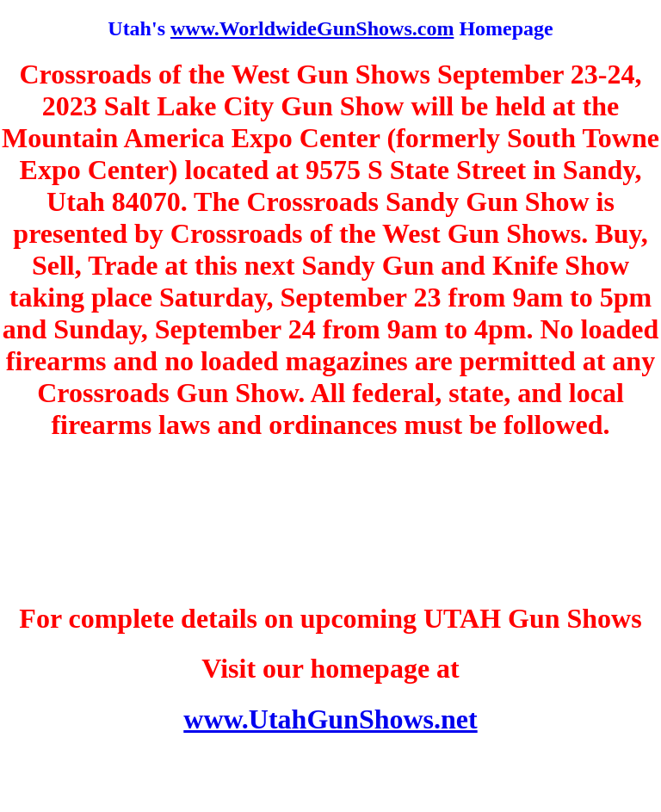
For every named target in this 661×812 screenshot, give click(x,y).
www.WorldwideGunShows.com (312, 28)
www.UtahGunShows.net (330, 719)
